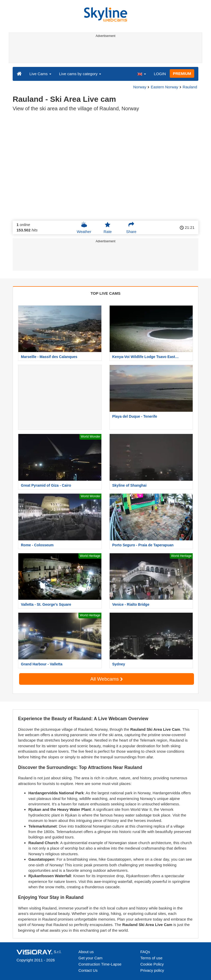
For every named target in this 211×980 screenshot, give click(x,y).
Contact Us (88, 970)
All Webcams (107, 679)
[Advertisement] (105, 51)
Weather (84, 228)
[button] (142, 74)
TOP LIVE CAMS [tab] (105, 293)
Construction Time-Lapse (100, 964)
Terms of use (151, 958)
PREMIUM (182, 73)
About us (86, 952)
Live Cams (40, 74)
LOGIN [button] (160, 74)
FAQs (145, 952)
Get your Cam (90, 958)
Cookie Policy (152, 964)
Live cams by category (80, 74)
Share (131, 228)
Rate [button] (108, 228)
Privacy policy (152, 970)
